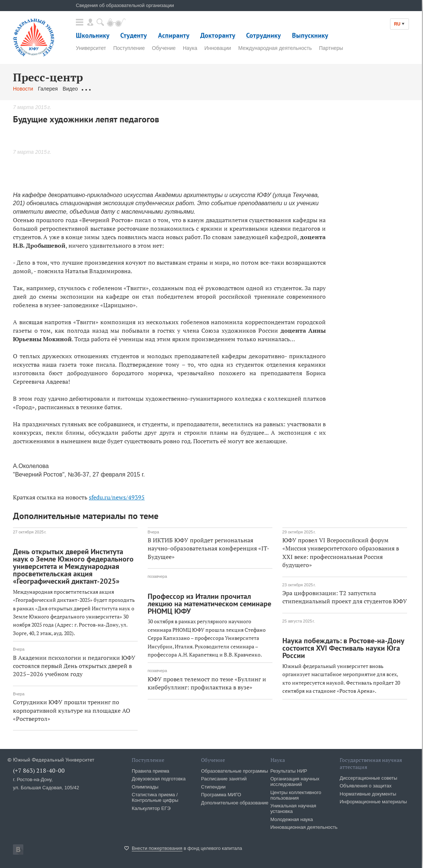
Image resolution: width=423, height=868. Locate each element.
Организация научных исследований (295, 781)
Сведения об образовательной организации (125, 5)
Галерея (48, 89)
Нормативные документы (368, 794)
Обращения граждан (107, 89)
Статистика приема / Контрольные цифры (155, 797)
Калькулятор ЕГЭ (151, 808)
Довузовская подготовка (159, 779)
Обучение (164, 48)
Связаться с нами (159, 89)
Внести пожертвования (157, 848)
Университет (91, 48)
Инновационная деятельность (304, 827)
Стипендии (213, 787)
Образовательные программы (234, 771)
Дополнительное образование (235, 803)
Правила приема (150, 771)
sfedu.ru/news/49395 (117, 497)
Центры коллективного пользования (296, 795)
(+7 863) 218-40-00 (39, 770)
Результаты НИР (289, 771)
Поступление (129, 48)
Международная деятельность (275, 48)
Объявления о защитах (366, 786)
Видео (70, 89)
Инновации (218, 48)
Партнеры (331, 48)
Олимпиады (145, 787)
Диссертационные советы (369, 778)
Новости (23, 89)
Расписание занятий (224, 779)
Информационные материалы (373, 802)
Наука (190, 48)
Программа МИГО (221, 795)
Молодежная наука (292, 819)
